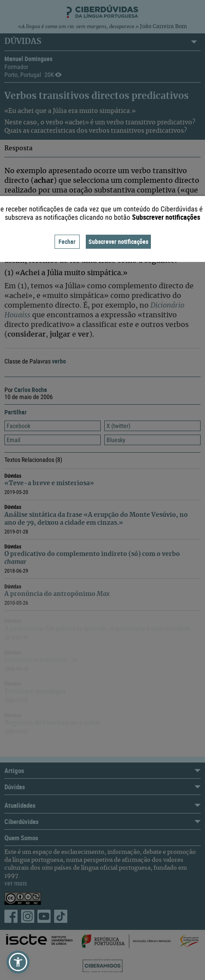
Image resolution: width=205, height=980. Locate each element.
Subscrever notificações (118, 241)
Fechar (67, 241)
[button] (18, 962)
